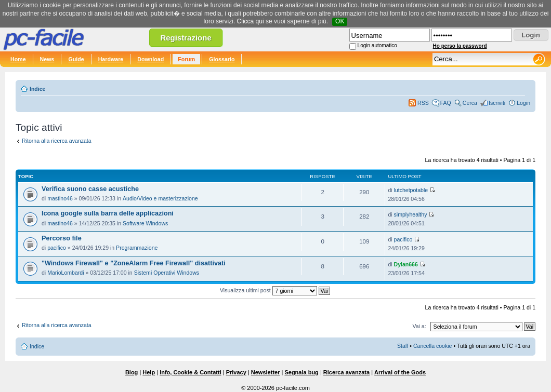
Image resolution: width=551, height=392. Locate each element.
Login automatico (377, 45)
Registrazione (186, 38)
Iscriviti (497, 103)
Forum (186, 59)
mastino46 (60, 198)
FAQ (446, 103)
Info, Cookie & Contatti (191, 372)
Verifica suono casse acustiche (90, 189)
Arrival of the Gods (400, 372)
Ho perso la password (460, 46)
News (47, 59)
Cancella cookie (432, 346)
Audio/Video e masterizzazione (160, 198)
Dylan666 (406, 264)
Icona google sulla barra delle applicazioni (108, 213)
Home (18, 59)
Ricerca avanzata (346, 372)
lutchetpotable (411, 190)
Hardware (111, 59)
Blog (132, 372)
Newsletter (266, 372)
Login (523, 103)
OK (340, 21)
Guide (76, 59)
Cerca (470, 103)
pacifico (57, 248)
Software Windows (145, 223)
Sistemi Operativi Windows (167, 273)
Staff (403, 346)
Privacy (236, 372)
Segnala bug (301, 372)
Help (149, 372)
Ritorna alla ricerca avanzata (57, 141)
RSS (423, 103)
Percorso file (62, 238)
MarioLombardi (65, 273)
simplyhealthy (411, 214)
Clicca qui (251, 21)
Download (150, 59)
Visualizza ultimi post (275, 290)
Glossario (222, 59)
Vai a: (419, 326)
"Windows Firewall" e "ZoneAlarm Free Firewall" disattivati (134, 263)
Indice (37, 89)
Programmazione (137, 248)
